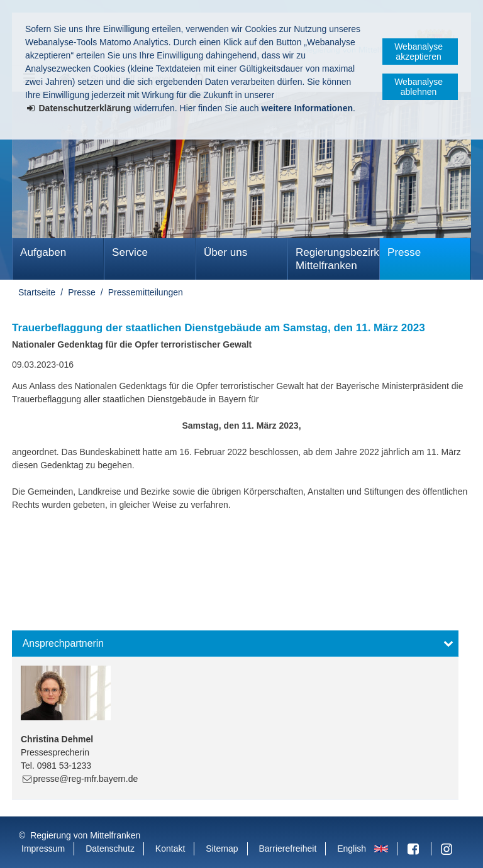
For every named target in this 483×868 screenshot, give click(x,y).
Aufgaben (43, 252)
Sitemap (222, 849)
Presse (404, 252)
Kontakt (170, 849)
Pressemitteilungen (146, 292)
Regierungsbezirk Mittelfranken (337, 259)
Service (130, 252)
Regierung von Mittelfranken (85, 835)
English (352, 849)
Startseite (37, 292)
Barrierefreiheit (287, 849)
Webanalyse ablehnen (419, 87)
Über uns (225, 252)
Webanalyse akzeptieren (419, 52)
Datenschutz (110, 849)
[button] (235, 644)
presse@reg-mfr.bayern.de (86, 779)
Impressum (43, 849)
